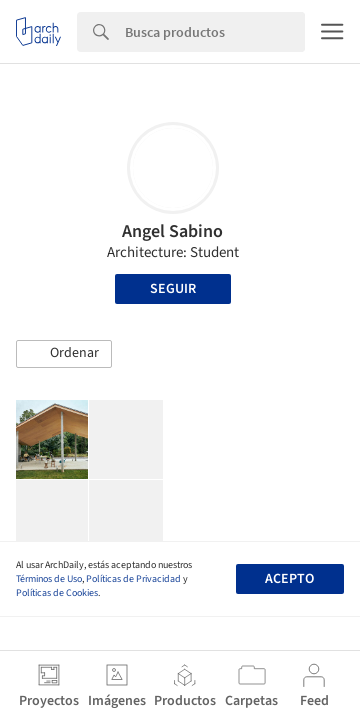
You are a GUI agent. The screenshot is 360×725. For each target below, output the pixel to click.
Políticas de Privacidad (133, 579)
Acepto (289, 579)
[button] (64, 354)
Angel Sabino (172, 231)
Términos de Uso (49, 579)
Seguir (173, 289)
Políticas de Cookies (57, 593)
